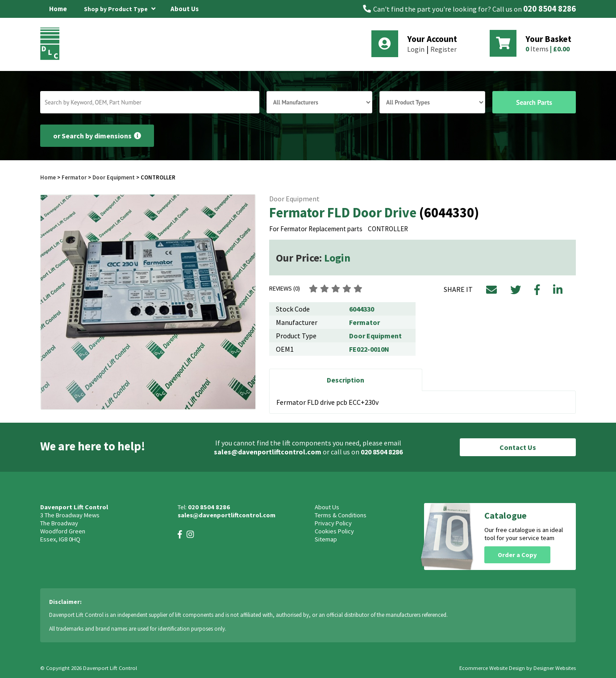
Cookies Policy (334, 531)
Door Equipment (114, 177)
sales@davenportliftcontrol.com (268, 452)
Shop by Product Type (120, 8)
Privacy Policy (333, 523)
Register (443, 49)
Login (416, 49)
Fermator (75, 177)
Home (58, 9)
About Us (185, 9)
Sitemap (326, 539)
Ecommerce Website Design (492, 668)
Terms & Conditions (341, 515)
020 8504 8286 (549, 9)
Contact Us (518, 447)
